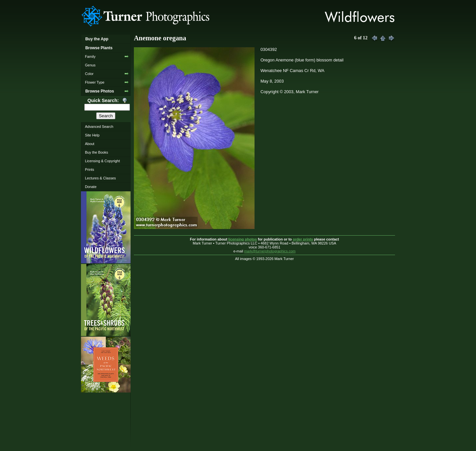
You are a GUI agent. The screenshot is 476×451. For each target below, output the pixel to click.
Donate (91, 187)
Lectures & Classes (100, 178)
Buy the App (97, 39)
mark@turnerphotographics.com (270, 251)
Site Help (92, 135)
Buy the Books (97, 152)
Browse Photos (100, 91)
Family (90, 56)
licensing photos (243, 239)
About (90, 144)
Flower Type (95, 82)
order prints (303, 239)
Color (89, 74)
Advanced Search (99, 127)
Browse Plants (99, 48)
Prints (90, 169)
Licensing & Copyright (102, 161)
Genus (90, 65)
